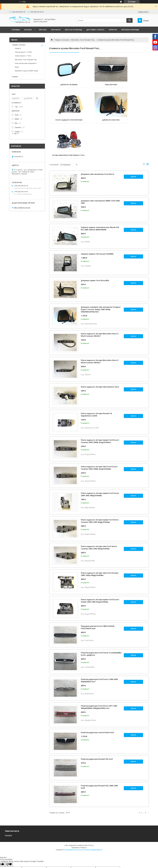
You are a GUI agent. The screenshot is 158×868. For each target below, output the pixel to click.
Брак (17, 67)
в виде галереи (144, 133)
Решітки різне (99, 85)
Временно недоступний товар (26, 71)
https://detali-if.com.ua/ (22, 208)
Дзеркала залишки (65, 85)
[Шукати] (129, 20)
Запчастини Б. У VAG (23, 56)
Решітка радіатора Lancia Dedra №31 (97, 701)
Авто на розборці (73, 30)
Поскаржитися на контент (74, 818)
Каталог (28, 30)
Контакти (56, 30)
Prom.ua (91, 813)
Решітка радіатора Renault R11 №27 (97, 727)
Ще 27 (16, 133)
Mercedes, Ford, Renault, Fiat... (83, 40)
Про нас (43, 30)
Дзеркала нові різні (65, 122)
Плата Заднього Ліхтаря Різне (133, 86)
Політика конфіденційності (93, 818)
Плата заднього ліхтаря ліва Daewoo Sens (100, 355)
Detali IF (18, 48)
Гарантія (113, 30)
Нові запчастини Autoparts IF (26, 63)
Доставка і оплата (95, 30)
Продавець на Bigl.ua (79, 816)
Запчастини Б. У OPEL (24, 52)
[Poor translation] (9, 832)
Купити (133, 145)
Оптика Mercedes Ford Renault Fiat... (99, 123)
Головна (16, 30)
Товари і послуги (19, 45)
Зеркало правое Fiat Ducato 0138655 (97, 222)
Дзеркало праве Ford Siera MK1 (95, 249)
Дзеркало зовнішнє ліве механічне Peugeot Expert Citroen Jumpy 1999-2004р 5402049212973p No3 (101, 278)
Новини (15, 77)
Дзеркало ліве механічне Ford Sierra (97, 142)
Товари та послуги (62, 40)
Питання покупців (130, 30)
